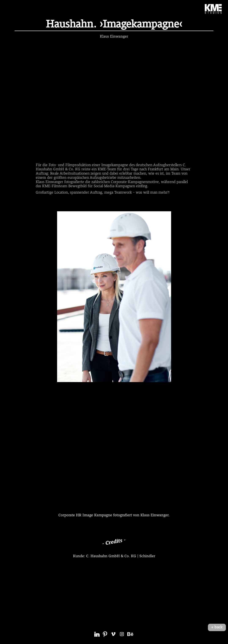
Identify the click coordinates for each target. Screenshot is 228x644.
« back (217, 627)
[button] (10, 9)
